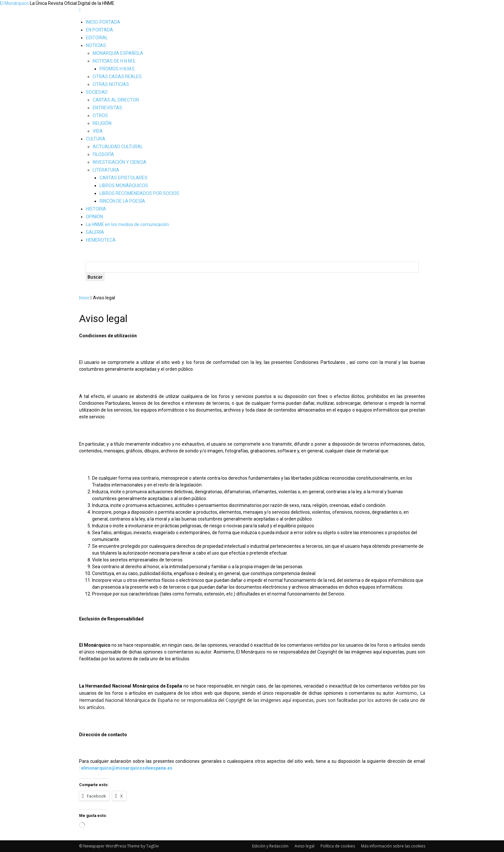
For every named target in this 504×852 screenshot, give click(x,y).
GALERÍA (95, 232)
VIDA (98, 131)
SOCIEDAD (97, 92)
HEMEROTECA (101, 240)
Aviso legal (305, 846)
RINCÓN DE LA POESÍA (122, 201)
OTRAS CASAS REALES (117, 77)
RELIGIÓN (102, 123)
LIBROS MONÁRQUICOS (124, 186)
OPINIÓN (94, 217)
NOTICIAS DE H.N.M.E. (115, 61)
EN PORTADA (100, 30)
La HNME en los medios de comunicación (127, 224)
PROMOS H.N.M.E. (118, 69)
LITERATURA (106, 170)
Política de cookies (338, 846)
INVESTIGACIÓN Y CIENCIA (120, 162)
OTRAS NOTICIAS (111, 84)
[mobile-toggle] (80, 10)
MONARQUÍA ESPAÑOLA (118, 53)
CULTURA (96, 139)
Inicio (84, 298)
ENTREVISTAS (107, 108)
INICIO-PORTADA (103, 22)
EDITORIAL (97, 38)
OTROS (100, 115)
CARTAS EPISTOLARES (123, 178)
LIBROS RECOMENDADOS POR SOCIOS (139, 193)
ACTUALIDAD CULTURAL (118, 147)
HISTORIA (96, 209)
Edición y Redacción (270, 846)
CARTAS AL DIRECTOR (116, 100)
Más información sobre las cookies (393, 846)
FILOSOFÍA (103, 154)
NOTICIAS (96, 45)
